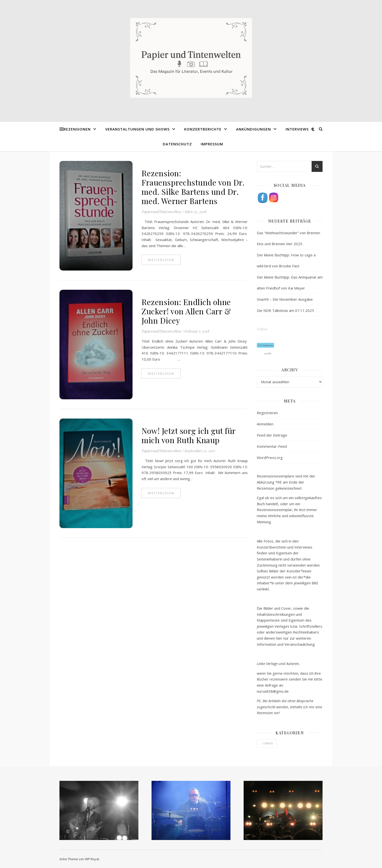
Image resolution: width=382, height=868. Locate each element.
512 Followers (265, 345)
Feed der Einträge (272, 435)
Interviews (297, 129)
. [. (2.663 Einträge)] (267, 743)
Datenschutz (177, 144)
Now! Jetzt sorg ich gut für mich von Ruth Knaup (189, 435)
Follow (262, 329)
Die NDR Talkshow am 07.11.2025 (285, 310)
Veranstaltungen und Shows (137, 129)
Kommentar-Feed (272, 446)
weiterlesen (161, 260)
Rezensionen (77, 129)
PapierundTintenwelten (161, 212)
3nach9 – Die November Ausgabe (285, 299)
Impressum (212, 144)
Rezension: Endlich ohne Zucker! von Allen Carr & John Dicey (186, 311)
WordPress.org (270, 457)
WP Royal (92, 859)
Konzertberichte (203, 129)
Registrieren (267, 413)
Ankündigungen (253, 129)
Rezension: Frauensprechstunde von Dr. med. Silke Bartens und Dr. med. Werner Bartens (193, 187)
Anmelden (265, 424)
